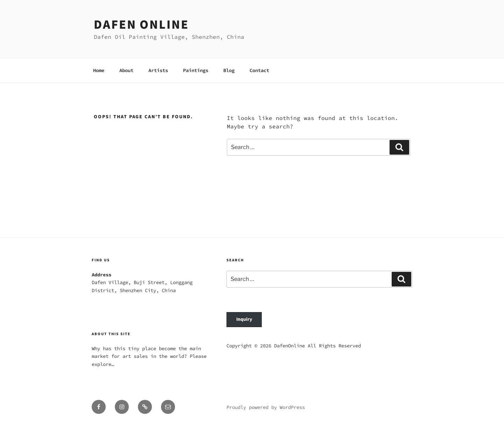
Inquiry (244, 319)
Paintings (196, 70)
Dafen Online (141, 25)
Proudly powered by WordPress (266, 407)
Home (99, 70)
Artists (158, 70)
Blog (229, 70)
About (126, 70)
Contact (259, 70)
